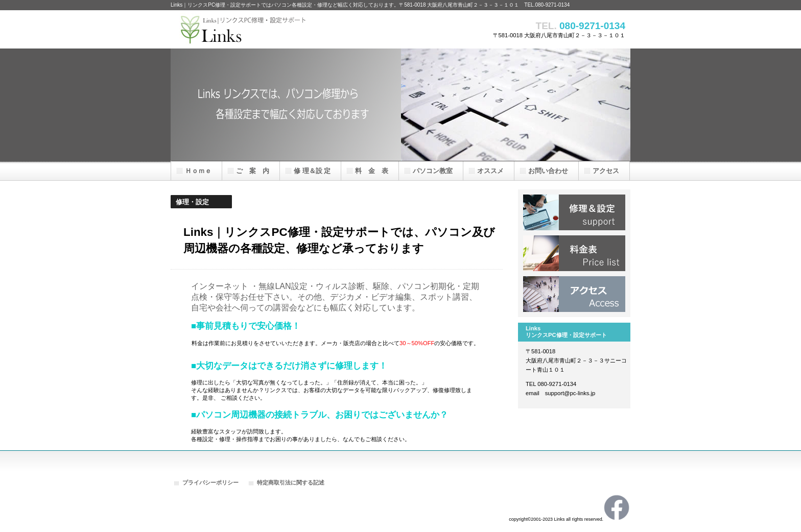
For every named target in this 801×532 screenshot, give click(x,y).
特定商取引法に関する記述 (291, 482)
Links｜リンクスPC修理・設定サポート (273, 29)
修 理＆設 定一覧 (574, 212)
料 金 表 (574, 253)
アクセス (574, 294)
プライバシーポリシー (210, 482)
